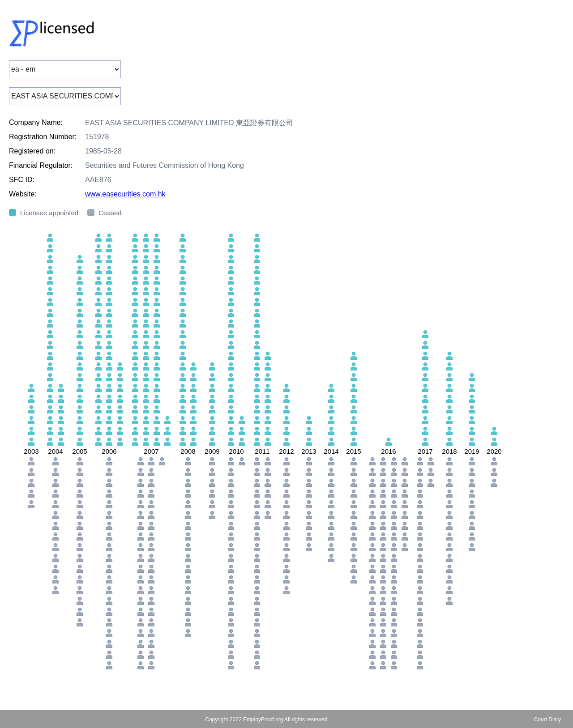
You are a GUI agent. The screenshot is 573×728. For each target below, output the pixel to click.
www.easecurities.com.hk (125, 194)
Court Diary (548, 719)
